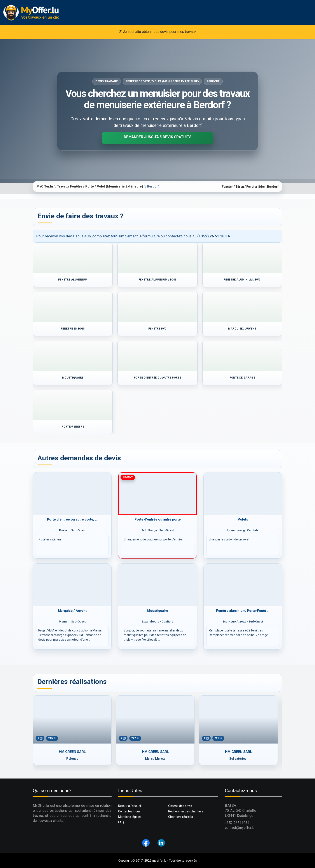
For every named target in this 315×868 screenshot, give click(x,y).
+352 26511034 (237, 823)
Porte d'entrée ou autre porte (158, 519)
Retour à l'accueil (130, 806)
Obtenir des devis (180, 806)
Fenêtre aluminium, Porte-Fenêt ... (243, 611)
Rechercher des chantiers (186, 811)
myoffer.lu (159, 861)
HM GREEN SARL (72, 752)
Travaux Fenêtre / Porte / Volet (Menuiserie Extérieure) (100, 186)
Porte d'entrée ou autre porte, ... (72, 519)
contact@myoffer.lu (240, 828)
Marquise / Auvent (72, 611)
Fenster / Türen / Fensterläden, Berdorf (250, 187)
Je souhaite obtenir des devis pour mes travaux (157, 32)
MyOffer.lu (45, 186)
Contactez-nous (129, 811)
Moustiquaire (158, 611)
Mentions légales (130, 817)
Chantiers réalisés (181, 817)
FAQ (121, 822)
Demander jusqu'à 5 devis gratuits (158, 137)
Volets (243, 519)
